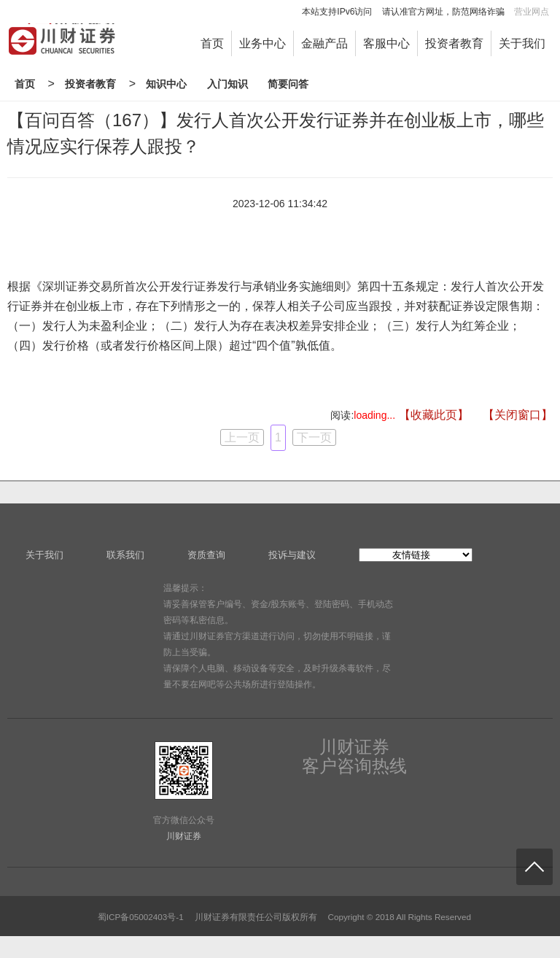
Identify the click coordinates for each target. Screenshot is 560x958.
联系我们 (125, 555)
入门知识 (227, 84)
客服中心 (386, 43)
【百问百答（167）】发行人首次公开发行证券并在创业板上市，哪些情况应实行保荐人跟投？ (276, 133)
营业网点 (532, 12)
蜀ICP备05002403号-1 (141, 917)
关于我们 (522, 43)
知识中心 (166, 84)
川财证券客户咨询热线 (354, 757)
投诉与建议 (292, 555)
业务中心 (262, 43)
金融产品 (324, 43)
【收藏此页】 (434, 415)
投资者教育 (454, 43)
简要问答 (288, 84)
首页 (212, 43)
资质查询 (206, 555)
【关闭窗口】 (518, 415)
